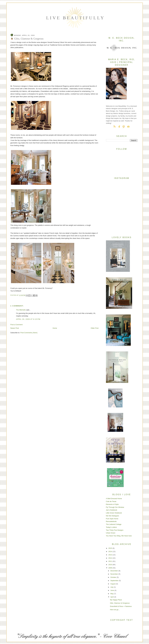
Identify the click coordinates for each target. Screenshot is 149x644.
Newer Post (15, 328)
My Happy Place (116, 600)
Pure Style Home (112, 519)
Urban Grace (111, 533)
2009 (111, 568)
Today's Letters (111, 527)
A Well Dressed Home (114, 499)
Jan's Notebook (112, 510)
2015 (111, 548)
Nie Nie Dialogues (113, 516)
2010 (111, 565)
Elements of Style (112, 504)
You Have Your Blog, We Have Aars (119, 536)
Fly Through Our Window (115, 507)
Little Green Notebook (114, 513)
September (115, 581)
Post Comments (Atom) (29, 333)
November (114, 574)
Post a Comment (17, 325)
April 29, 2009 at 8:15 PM (28, 319)
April (112, 597)
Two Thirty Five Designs (115, 530)
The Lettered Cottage (114, 524)
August (113, 584)
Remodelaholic (111, 521)
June (112, 590)
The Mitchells (21, 310)
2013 (111, 555)
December (114, 571)
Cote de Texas (111, 501)
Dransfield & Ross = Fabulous (121, 606)
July (112, 587)
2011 (111, 561)
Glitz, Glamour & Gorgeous (120, 603)
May (112, 594)
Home (55, 328)
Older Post (95, 328)
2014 (111, 551)
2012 (111, 558)
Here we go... (115, 610)
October (114, 577)
